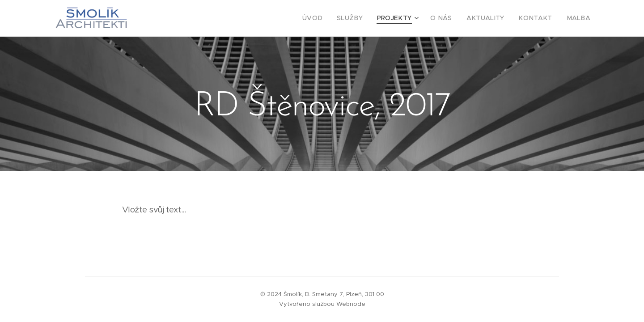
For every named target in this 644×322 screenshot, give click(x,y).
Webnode (351, 304)
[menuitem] (332, 18)
